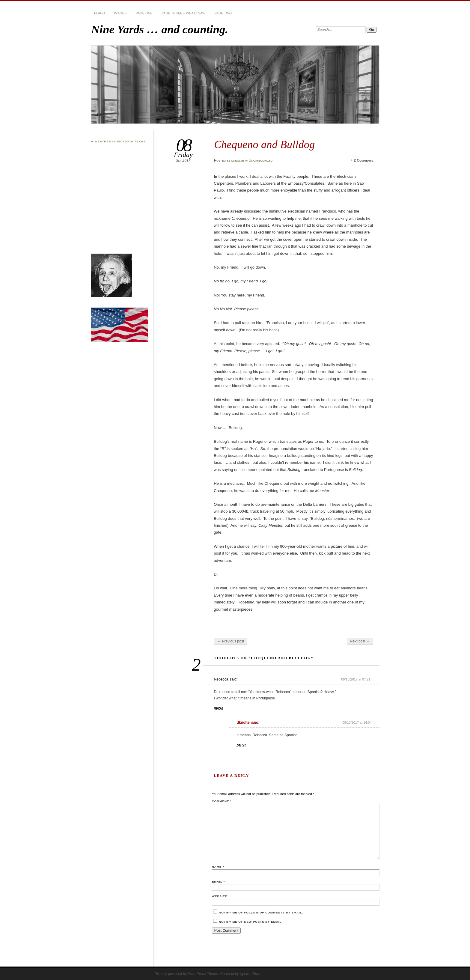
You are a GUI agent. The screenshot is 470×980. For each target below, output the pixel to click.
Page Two (223, 13)
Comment (222, 801)
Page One (144, 13)
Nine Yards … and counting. (160, 29)
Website (220, 896)
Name (218, 867)
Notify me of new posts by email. (251, 922)
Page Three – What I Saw (183, 13)
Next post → (360, 641)
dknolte (238, 160)
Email (218, 882)
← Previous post (231, 641)
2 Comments (363, 160)
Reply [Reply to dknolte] (241, 745)
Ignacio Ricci (250, 974)
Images (120, 13)
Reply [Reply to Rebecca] (219, 708)
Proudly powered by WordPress (180, 974)
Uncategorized (260, 160)
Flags (100, 13)
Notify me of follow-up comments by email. (261, 912)
